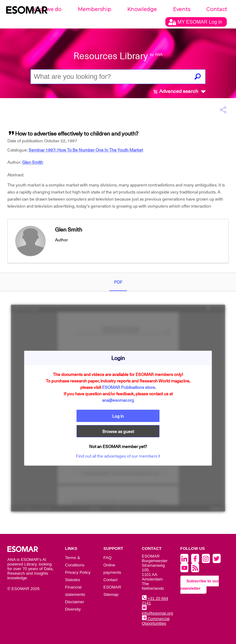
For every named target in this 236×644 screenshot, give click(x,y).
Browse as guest (118, 431)
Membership (94, 9)
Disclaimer (75, 602)
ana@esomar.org (118, 400)
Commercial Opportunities (156, 621)
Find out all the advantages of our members (118, 456)
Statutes (73, 580)
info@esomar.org (158, 611)
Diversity (73, 609)
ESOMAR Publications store (128, 387)
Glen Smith (33, 162)
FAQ (108, 558)
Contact (217, 9)
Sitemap (111, 594)
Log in (118, 416)
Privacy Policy (78, 572)
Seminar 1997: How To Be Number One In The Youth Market (86, 150)
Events (182, 9)
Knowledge (142, 9)
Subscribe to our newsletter (200, 585)
